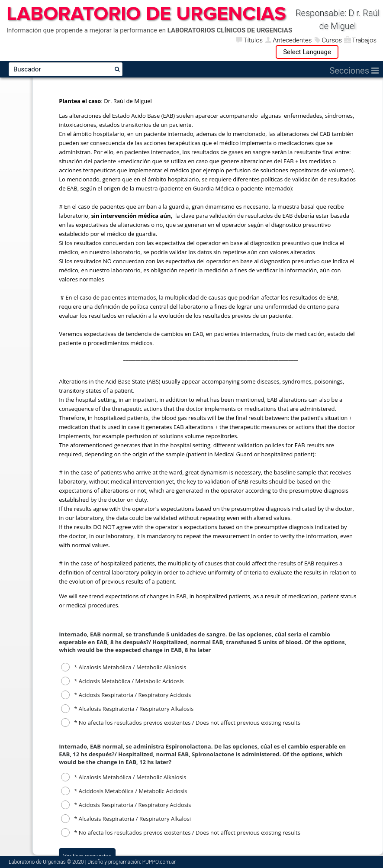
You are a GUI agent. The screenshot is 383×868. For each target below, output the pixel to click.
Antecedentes (292, 40)
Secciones (354, 71)
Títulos (253, 40)
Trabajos (364, 40)
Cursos (332, 40)
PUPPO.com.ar (159, 862)
